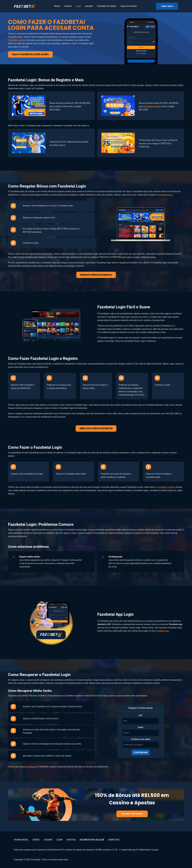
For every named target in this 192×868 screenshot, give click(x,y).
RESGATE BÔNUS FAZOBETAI (96, 275)
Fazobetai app (162, 631)
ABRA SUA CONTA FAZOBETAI (96, 428)
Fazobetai (31, 767)
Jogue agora (167, 6)
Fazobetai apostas (17, 40)
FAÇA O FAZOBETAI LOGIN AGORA (30, 54)
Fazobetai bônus (165, 195)
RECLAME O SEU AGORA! (132, 814)
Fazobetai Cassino (166, 487)
